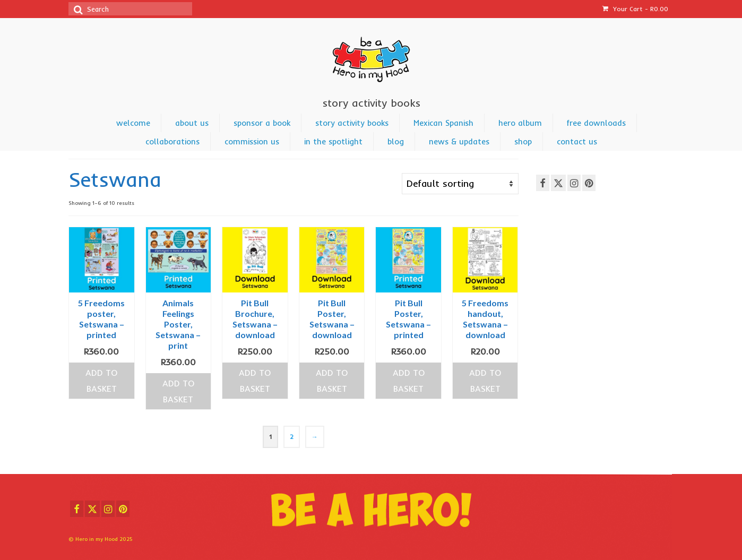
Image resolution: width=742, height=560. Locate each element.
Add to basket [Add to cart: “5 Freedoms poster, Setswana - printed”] (101, 381)
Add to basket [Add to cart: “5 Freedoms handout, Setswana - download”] (485, 381)
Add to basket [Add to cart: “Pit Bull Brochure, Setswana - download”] (255, 381)
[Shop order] (460, 184)
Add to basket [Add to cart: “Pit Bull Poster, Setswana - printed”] (409, 381)
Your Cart (635, 9)
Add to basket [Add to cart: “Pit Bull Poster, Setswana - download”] (332, 381)
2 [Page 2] (292, 437)
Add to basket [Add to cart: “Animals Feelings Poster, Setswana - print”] (178, 391)
